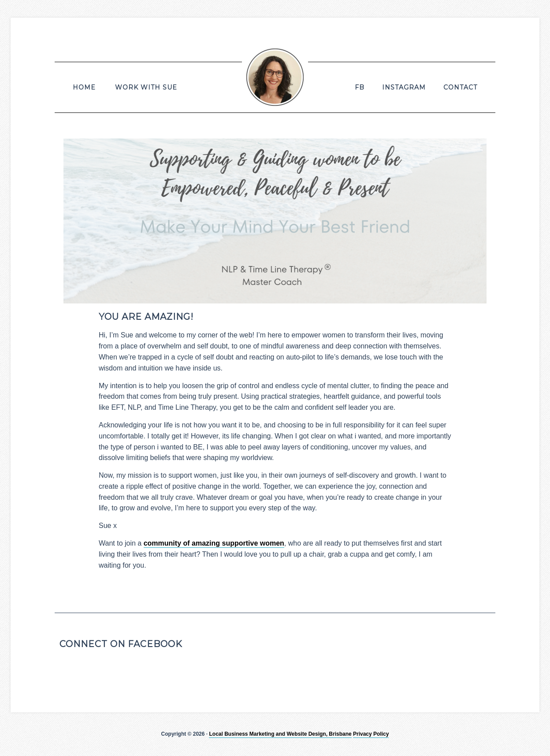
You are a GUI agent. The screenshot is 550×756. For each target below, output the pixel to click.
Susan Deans (275, 77)
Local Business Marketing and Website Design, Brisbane (280, 734)
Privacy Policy (371, 734)
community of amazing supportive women (214, 543)
